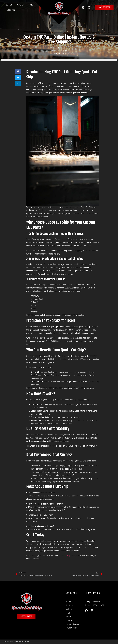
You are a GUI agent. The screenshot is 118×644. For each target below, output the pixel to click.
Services (9, 5)
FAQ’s (31, 5)
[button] (18, 71)
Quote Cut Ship (65, 555)
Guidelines (11, 10)
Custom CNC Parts (59, 54)
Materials (21, 5)
